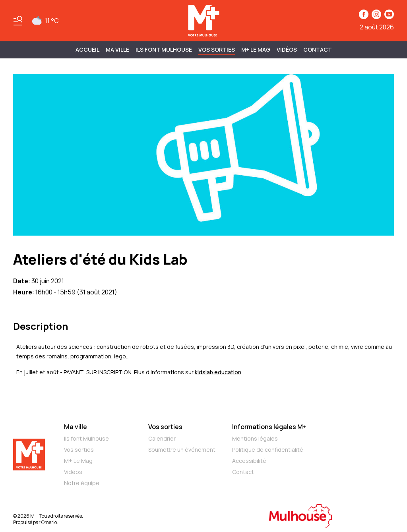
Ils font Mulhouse (86, 438)
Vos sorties (217, 49)
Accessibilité (249, 461)
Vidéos (287, 49)
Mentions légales (255, 438)
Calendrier (162, 438)
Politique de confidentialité (268, 450)
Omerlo (49, 522)
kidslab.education (218, 372)
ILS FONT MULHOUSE (164, 49)
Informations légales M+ (269, 427)
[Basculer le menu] (18, 21)
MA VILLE (117, 49)
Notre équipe (82, 483)
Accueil (87, 49)
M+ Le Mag (256, 49)
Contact (318, 49)
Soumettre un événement (182, 450)
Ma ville (76, 427)
